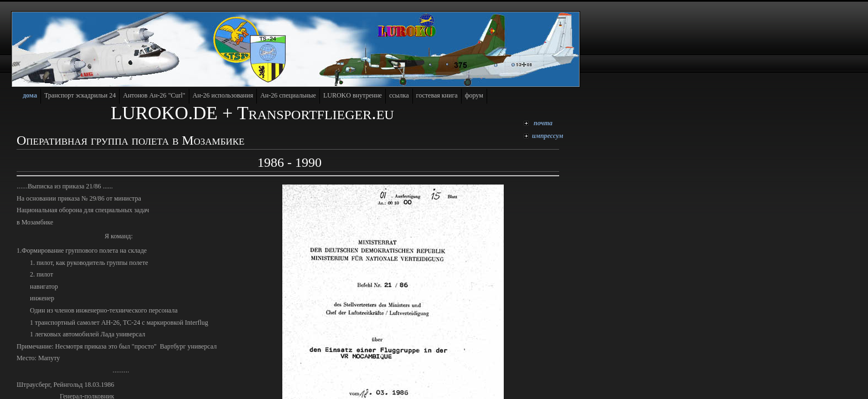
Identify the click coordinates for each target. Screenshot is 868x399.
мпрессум (548, 136)
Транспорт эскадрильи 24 (80, 95)
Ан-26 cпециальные (288, 95)
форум (474, 95)
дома (30, 95)
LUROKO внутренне (353, 95)
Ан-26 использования (223, 95)
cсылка (399, 95)
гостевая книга (437, 95)
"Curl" (154, 95)
